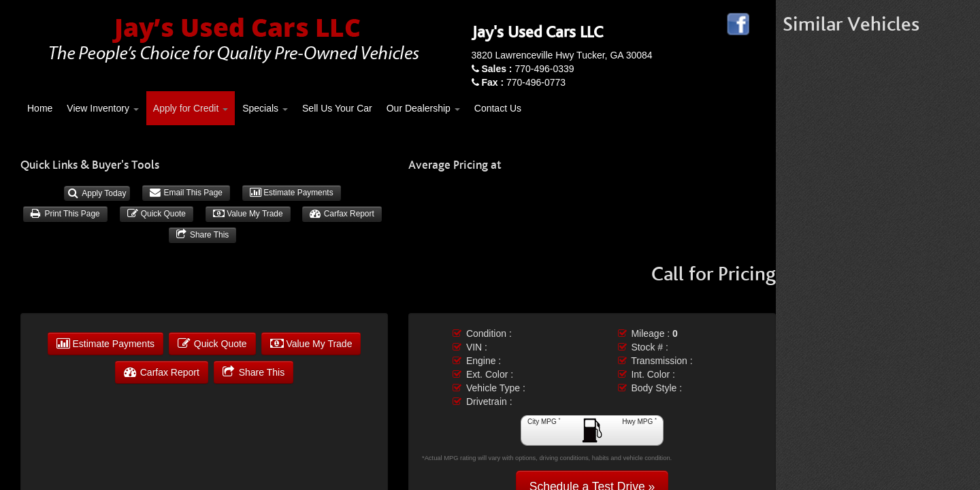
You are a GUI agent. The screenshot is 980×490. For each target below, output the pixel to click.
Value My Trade (248, 214)
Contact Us (498, 108)
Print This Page (65, 214)
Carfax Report (342, 214)
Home (40, 108)
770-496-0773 (523, 82)
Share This (203, 235)
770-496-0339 (527, 69)
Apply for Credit (191, 108)
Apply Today (97, 193)
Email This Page (186, 193)
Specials (265, 108)
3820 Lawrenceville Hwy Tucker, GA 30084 (562, 55)
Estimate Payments (292, 193)
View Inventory (102, 108)
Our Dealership (423, 108)
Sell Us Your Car (337, 108)
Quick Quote (157, 214)
